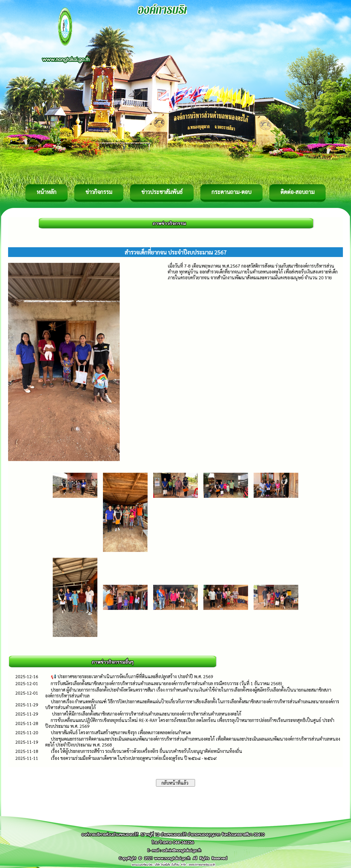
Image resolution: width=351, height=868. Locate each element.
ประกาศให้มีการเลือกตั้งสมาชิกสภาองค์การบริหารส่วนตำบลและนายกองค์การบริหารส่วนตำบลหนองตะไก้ (146, 714)
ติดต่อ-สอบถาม (297, 192)
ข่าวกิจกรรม (99, 192)
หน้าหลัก (46, 192)
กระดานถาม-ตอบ (231, 192)
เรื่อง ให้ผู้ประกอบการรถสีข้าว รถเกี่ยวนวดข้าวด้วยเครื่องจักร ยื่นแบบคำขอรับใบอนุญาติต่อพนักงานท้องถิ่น (146, 751)
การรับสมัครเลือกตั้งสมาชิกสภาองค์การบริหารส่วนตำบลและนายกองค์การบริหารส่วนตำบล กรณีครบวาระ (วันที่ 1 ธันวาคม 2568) (166, 683)
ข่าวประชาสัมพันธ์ (162, 192)
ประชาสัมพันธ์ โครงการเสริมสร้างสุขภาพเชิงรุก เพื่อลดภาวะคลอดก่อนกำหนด (121, 732)
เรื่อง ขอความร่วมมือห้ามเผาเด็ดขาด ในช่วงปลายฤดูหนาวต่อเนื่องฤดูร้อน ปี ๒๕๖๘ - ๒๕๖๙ (134, 758)
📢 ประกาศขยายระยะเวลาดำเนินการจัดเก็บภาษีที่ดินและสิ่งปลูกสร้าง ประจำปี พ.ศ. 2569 (132, 676)
